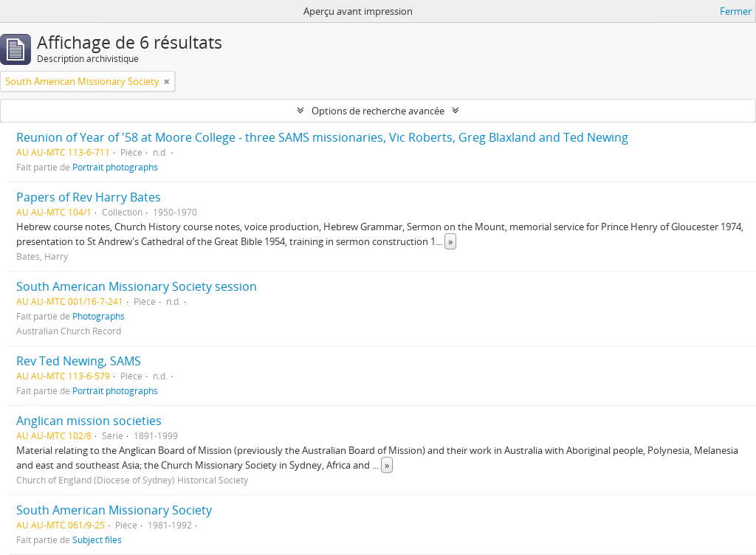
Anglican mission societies (89, 421)
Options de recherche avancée (378, 111)
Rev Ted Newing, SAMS (79, 361)
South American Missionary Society (114, 510)
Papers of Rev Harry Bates (89, 197)
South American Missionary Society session (137, 286)
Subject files (97, 540)
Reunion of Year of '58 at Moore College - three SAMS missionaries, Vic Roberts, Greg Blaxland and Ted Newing (322, 137)
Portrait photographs (115, 167)
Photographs (99, 316)
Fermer (736, 11)
